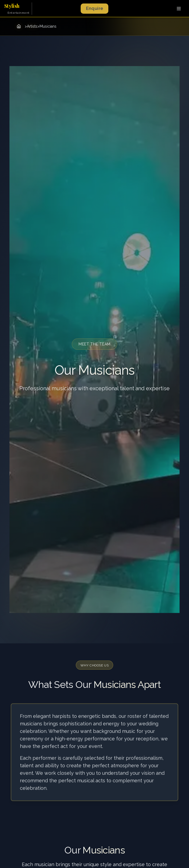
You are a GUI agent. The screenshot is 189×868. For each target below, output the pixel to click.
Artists (32, 26)
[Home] (19, 26)
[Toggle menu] (179, 9)
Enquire (95, 8)
